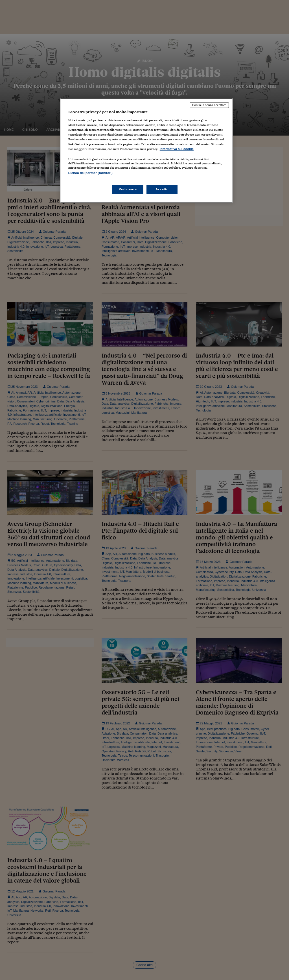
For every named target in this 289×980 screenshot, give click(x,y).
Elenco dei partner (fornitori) (90, 173)
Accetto (162, 189)
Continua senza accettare (209, 105)
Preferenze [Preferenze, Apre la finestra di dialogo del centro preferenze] (128, 189)
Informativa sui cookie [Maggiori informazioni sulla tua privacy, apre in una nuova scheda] (177, 149)
